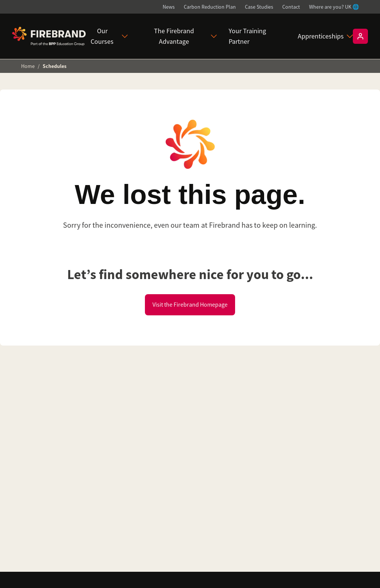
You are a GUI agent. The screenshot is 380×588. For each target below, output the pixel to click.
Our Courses (109, 36)
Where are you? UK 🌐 (334, 7)
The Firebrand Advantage (185, 36)
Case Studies (259, 7)
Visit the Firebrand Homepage (190, 305)
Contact (291, 7)
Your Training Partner (247, 36)
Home (28, 66)
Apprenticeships (325, 36)
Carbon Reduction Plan (210, 7)
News (169, 7)
